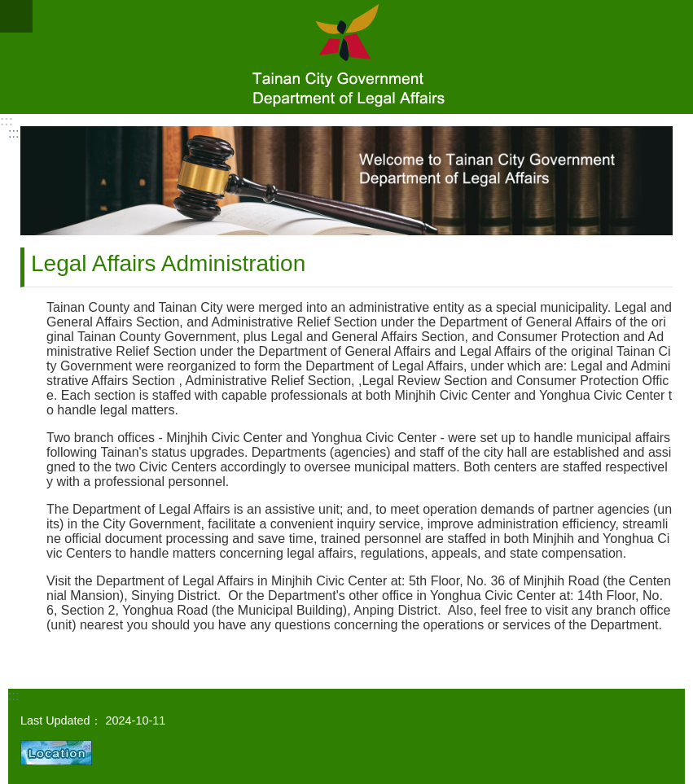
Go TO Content (9, 9)
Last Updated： (61, 720)
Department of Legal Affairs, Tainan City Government (346, 57)
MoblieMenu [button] (16, 16)
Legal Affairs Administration (168, 263)
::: (7, 121)
